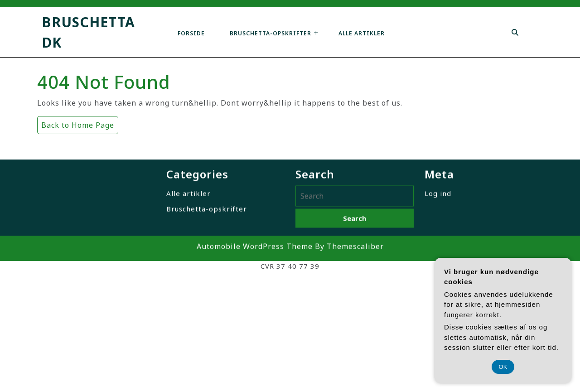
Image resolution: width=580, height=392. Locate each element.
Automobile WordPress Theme (255, 252)
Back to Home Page (76, 123)
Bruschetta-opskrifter (271, 33)
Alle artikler (362, 33)
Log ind (438, 199)
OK (503, 367)
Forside (191, 33)
